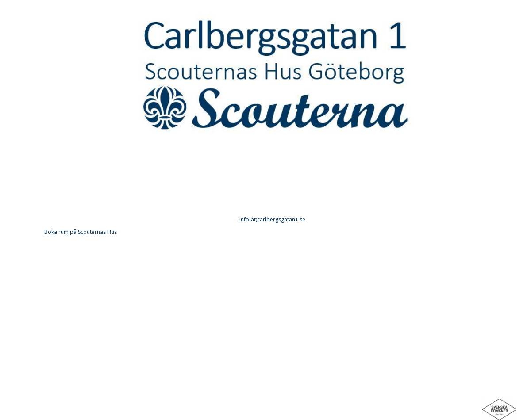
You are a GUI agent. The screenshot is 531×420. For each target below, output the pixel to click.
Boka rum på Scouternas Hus (81, 232)
